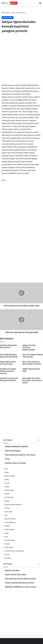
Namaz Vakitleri (10, 519)
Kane (7, 533)
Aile (6, 515)
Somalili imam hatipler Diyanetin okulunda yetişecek (8, 371)
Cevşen (7, 544)
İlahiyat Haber (21, 13)
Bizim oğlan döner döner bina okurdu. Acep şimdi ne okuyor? (32, 380)
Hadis (7, 480)
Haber (13, 13)
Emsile (7, 494)
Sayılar (7, 501)
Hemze (7, 508)
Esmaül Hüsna (10, 540)
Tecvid (7, 483)
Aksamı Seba (9, 490)
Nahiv (7, 472)
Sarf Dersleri (9, 497)
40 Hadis (8, 558)
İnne (6, 537)
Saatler (7, 526)
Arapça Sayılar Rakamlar (13, 504)
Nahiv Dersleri (10, 529)
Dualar (7, 487)
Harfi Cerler (9, 512)
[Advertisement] (21, 59)
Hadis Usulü (9, 547)
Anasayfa (6, 13)
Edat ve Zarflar (10, 476)
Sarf (6, 469)
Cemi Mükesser (10, 522)
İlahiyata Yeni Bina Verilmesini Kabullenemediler (29, 347)
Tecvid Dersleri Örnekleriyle (14, 551)
